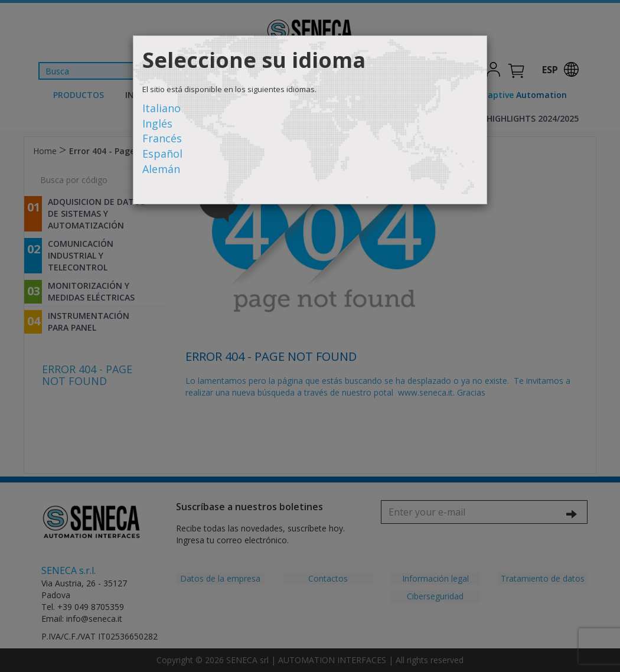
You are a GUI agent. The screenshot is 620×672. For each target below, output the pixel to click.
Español (162, 154)
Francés (162, 138)
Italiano (161, 108)
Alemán (161, 169)
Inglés (157, 123)
